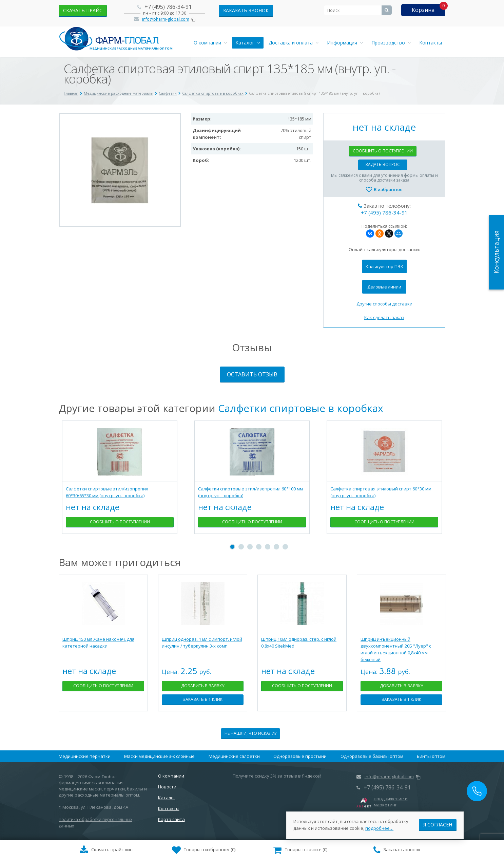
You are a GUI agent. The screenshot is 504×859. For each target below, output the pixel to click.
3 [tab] (250, 547)
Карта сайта (171, 819)
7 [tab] (285, 547)
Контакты (431, 43)
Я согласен (438, 821)
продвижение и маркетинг (391, 802)
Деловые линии (384, 287)
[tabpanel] (120, 482)
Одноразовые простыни (300, 756)
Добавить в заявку (203, 686)
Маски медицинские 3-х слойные (159, 756)
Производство (391, 43)
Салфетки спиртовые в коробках (301, 408)
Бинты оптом (431, 756)
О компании (210, 43)
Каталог (248, 43)
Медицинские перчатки (85, 756)
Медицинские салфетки (234, 756)
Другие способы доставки (384, 304)
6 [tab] (276, 547)
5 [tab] (268, 547)
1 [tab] (232, 547)
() (204, 850)
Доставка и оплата (294, 43)
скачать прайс (83, 10)
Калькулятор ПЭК (384, 266)
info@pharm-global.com (166, 19)
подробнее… (379, 825)
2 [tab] (241, 547)
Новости (167, 787)
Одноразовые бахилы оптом (372, 756)
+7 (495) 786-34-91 (168, 7)
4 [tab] (259, 547)
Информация (345, 43)
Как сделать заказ (384, 317)
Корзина (423, 10)
